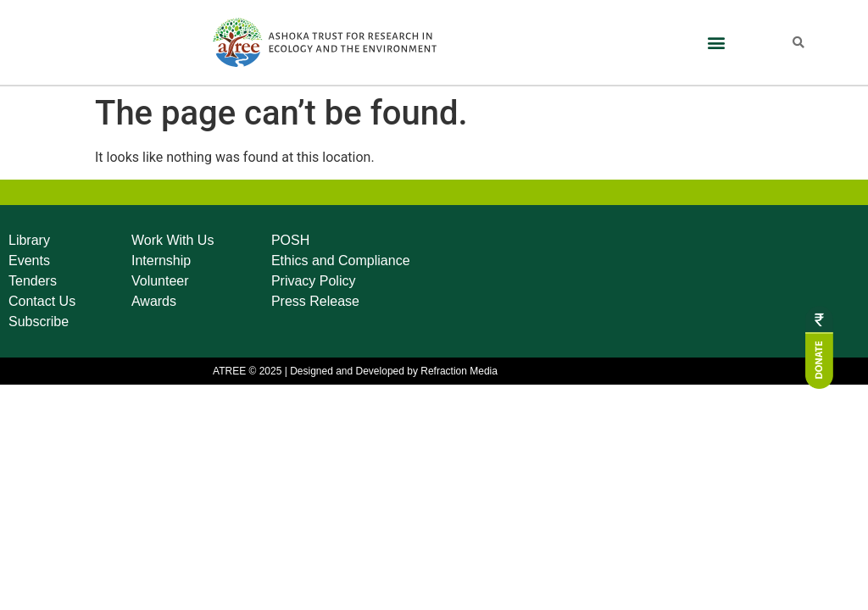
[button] (716, 43)
